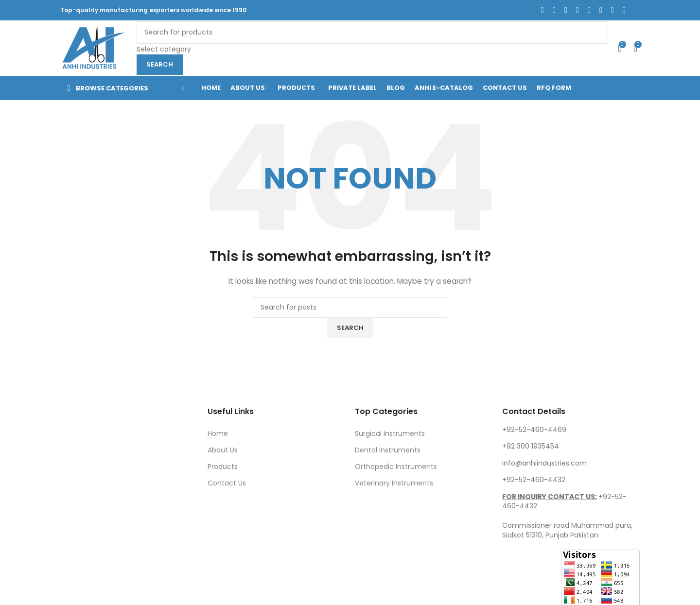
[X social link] (554, 10)
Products (223, 467)
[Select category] (372, 49)
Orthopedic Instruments (396, 467)
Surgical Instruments (390, 433)
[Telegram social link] (624, 10)
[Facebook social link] (542, 10)
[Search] (372, 33)
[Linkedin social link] (589, 10)
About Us (223, 450)
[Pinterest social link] (577, 10)
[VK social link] (612, 10)
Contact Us (227, 483)
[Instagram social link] (566, 10)
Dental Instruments (388, 450)
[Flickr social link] (601, 10)
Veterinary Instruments (394, 483)
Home (218, 433)
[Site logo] (94, 48)
